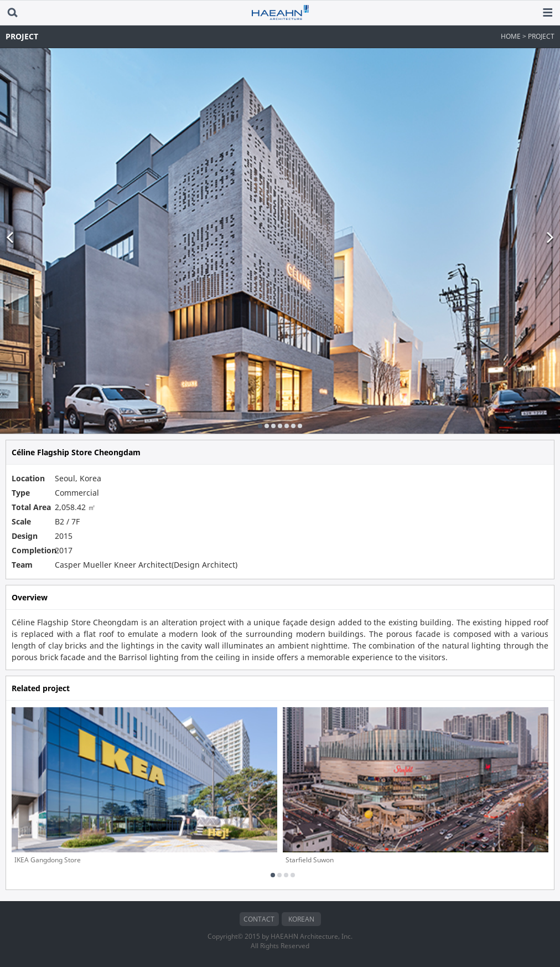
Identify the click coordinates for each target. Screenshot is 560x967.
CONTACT (259, 919)
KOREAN (301, 919)
